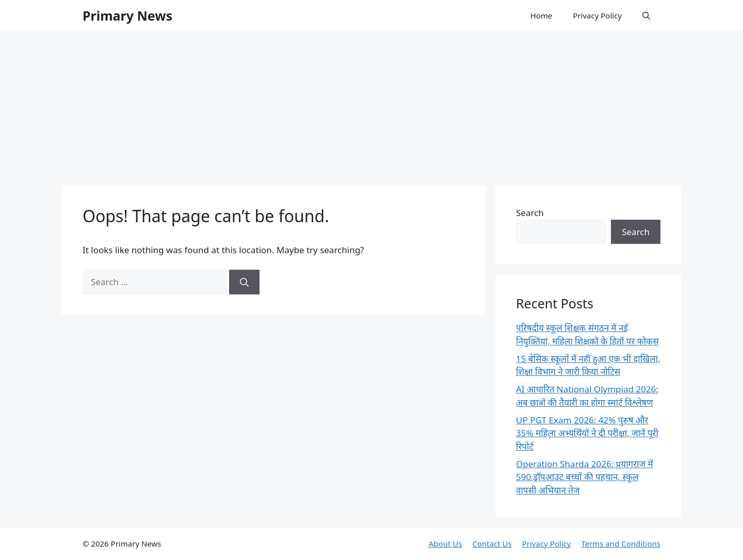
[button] (646, 15)
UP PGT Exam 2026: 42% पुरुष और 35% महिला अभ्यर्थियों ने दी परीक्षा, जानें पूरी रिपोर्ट (587, 433)
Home (542, 15)
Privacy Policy (597, 15)
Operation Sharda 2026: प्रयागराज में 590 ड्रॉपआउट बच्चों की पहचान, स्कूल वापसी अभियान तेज (585, 477)
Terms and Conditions (621, 543)
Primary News (127, 15)
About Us (446, 543)
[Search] (244, 282)
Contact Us (492, 543)
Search (530, 213)
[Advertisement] (372, 103)
